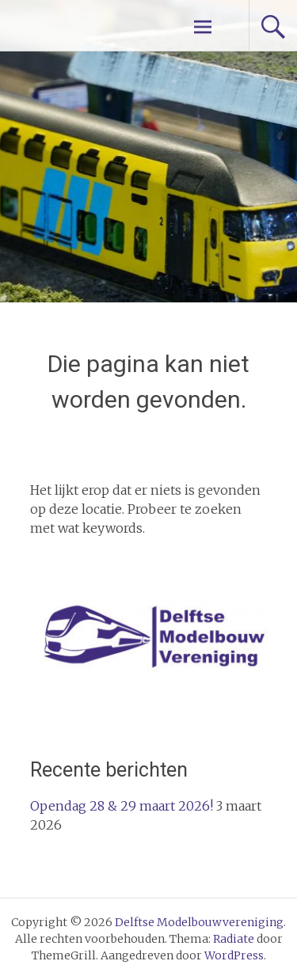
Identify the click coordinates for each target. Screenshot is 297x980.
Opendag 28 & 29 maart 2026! (122, 806)
